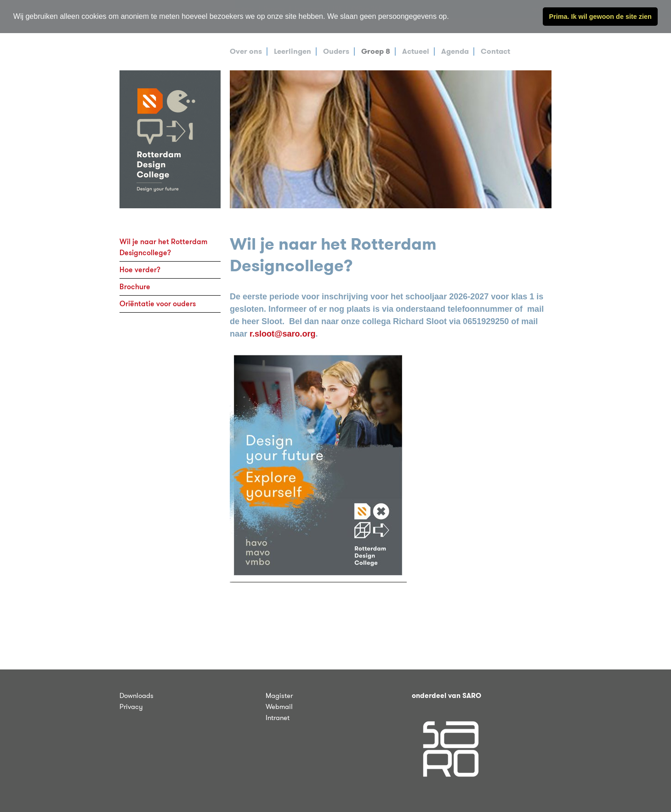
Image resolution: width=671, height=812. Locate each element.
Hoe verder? (140, 270)
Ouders (336, 51)
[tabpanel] (391, 139)
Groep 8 (376, 51)
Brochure (135, 287)
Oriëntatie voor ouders (158, 304)
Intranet (278, 718)
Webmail (279, 707)
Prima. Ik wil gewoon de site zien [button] (600, 17)
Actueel (416, 51)
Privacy (131, 707)
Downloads (136, 696)
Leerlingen (293, 51)
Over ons (246, 51)
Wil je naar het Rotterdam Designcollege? (163, 247)
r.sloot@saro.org (283, 334)
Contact (495, 51)
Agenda (455, 51)
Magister (279, 696)
